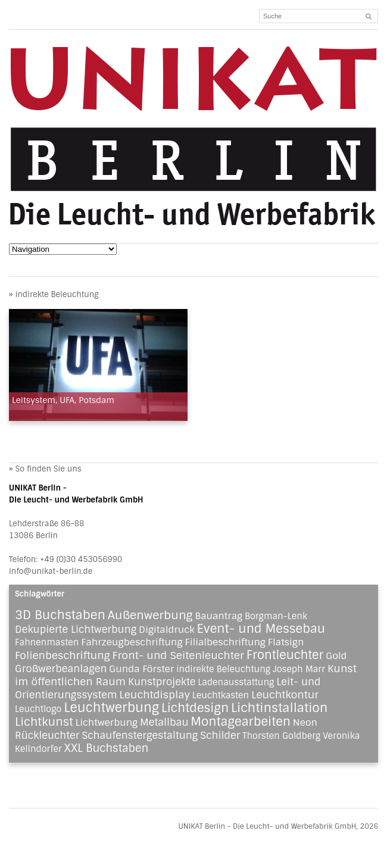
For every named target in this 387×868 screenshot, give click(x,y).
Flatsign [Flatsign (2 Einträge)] (286, 642)
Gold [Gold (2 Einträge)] (336, 656)
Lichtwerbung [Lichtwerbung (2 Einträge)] (107, 722)
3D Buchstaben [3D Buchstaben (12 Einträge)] (60, 615)
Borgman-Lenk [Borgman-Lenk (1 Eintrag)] (276, 616)
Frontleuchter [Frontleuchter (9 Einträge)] (285, 655)
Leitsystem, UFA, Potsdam (63, 400)
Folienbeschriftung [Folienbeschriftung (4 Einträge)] (63, 655)
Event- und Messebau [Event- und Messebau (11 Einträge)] (261, 629)
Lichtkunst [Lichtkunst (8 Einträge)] (44, 722)
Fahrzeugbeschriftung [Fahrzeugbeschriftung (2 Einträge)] (132, 642)
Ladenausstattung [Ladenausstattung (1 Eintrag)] (236, 682)
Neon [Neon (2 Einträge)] (305, 722)
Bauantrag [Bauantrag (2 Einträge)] (219, 616)
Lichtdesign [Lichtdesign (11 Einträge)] (195, 708)
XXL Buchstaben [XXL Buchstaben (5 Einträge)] (107, 748)
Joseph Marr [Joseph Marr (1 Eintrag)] (299, 669)
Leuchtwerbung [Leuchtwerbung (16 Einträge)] (111, 708)
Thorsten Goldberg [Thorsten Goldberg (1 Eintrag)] (281, 736)
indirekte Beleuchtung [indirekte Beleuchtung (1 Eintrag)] (223, 669)
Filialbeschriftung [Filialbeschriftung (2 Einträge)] (225, 642)
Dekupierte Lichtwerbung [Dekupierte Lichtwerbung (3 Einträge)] (76, 629)
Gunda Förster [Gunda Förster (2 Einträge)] (141, 669)
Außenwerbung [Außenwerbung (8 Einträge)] (150, 615)
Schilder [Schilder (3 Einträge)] (220, 735)
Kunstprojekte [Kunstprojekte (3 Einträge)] (162, 682)
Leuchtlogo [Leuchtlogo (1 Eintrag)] (38, 709)
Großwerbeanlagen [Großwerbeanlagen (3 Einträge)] (61, 669)
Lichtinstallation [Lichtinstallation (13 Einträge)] (279, 708)
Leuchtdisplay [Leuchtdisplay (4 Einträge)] (155, 695)
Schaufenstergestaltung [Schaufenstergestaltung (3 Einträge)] (140, 735)
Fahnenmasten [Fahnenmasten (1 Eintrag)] (47, 642)
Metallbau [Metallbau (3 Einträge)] (164, 722)
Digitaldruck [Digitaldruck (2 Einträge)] (167, 630)
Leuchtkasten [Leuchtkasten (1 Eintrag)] (221, 695)
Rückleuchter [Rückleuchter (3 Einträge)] (47, 735)
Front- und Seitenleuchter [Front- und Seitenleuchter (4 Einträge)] (179, 655)
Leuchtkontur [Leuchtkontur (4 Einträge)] (285, 695)
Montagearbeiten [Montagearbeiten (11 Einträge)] (241, 722)
